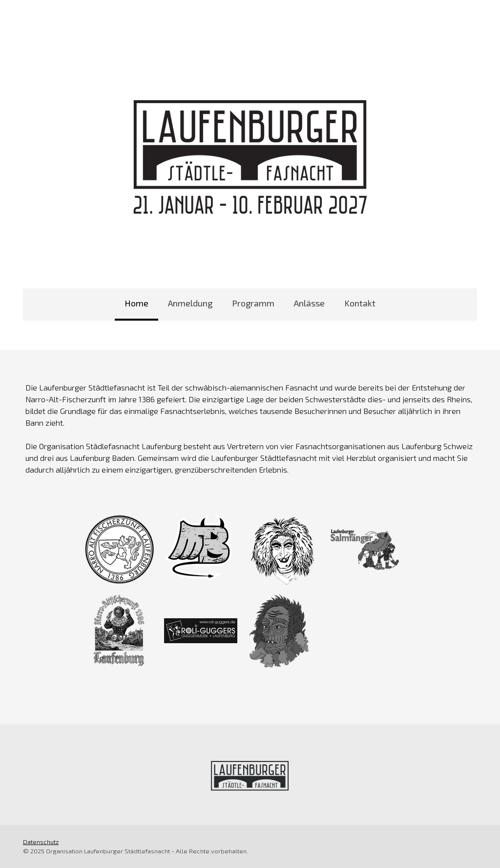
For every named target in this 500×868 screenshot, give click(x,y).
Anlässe (309, 303)
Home (136, 303)
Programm (253, 303)
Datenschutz (41, 842)
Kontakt (360, 303)
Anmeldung (190, 303)
